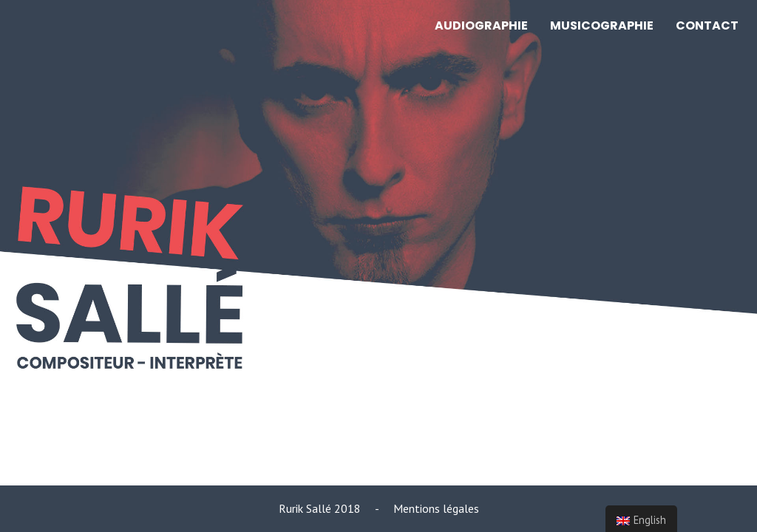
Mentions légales (436, 508)
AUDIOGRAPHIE (481, 25)
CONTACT (707, 25)
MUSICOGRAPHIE (602, 25)
